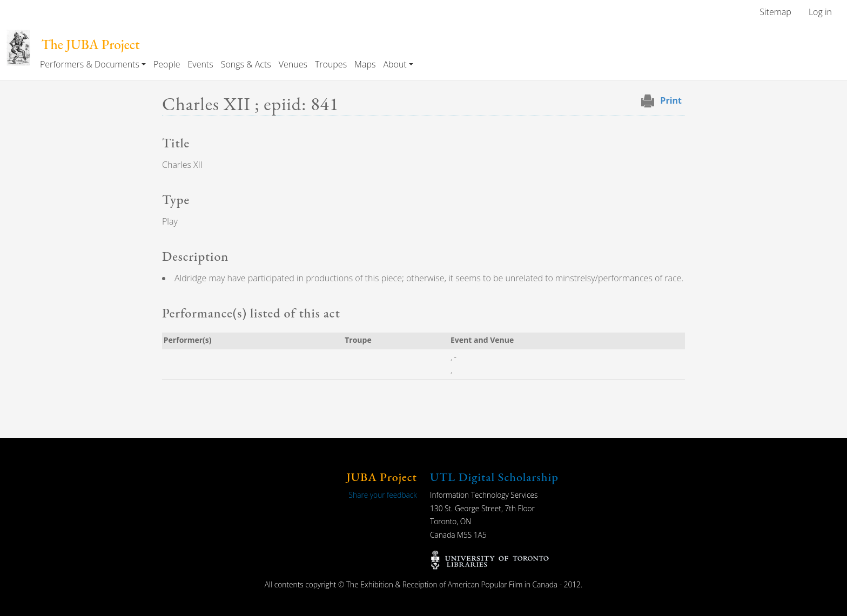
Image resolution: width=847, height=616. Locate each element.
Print (671, 100)
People (167, 64)
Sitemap (775, 12)
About (395, 64)
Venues (293, 64)
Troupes (331, 64)
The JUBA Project (90, 45)
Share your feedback (383, 495)
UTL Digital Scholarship (494, 477)
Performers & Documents (90, 64)
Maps (365, 64)
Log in (820, 12)
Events (200, 64)
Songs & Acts (246, 64)
